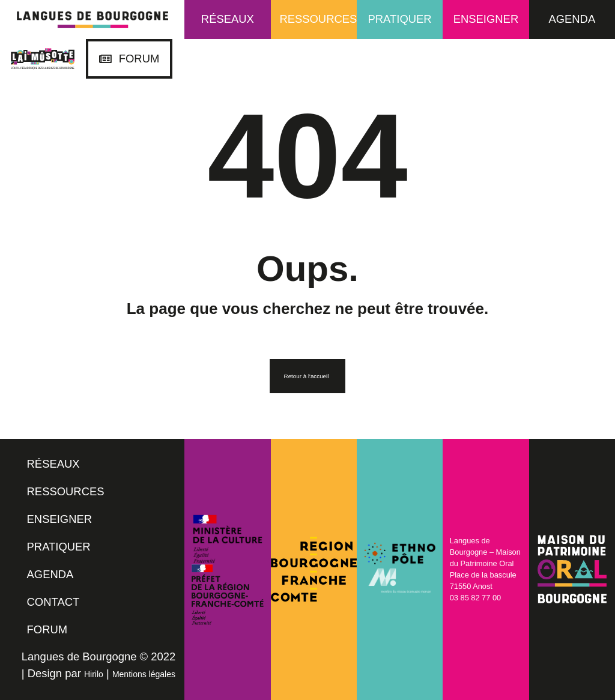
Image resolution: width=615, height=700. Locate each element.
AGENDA (50, 574)
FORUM (47, 629)
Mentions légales (144, 674)
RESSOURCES (66, 491)
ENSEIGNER (60, 519)
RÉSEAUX (53, 464)
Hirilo (94, 674)
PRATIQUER (59, 547)
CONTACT (53, 602)
